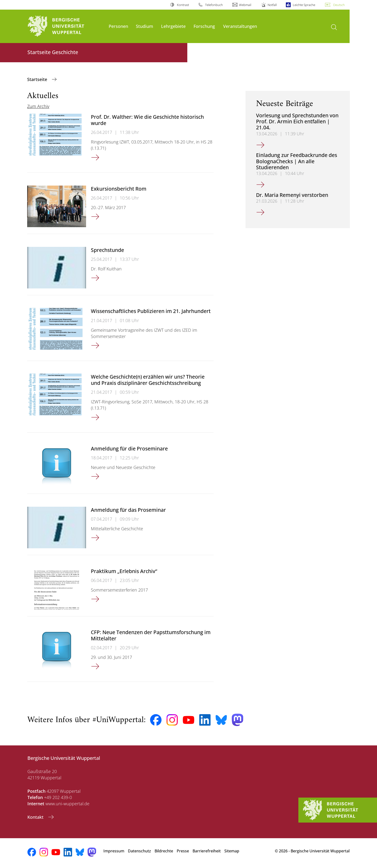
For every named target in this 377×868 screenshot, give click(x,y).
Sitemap (232, 851)
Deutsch (339, 5)
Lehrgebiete (173, 26)
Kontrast (183, 5)
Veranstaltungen (240, 26)
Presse (183, 851)
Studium (145, 26)
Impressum (114, 851)
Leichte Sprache (304, 5)
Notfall (272, 5)
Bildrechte (164, 851)
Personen (118, 26)
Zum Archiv (38, 106)
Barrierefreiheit (207, 851)
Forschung (204, 26)
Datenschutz (139, 851)
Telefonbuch (214, 5)
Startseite (38, 79)
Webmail (245, 5)
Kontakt (36, 817)
